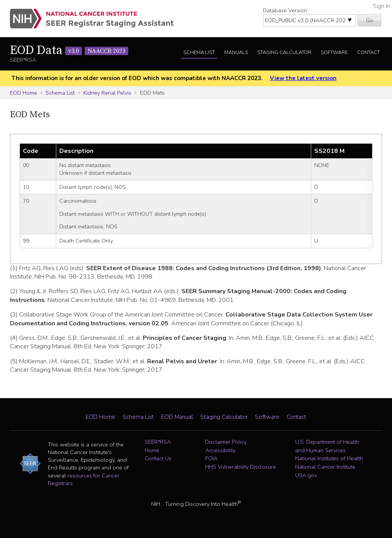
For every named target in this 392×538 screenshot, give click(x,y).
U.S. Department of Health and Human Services (327, 446)
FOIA (211, 458)
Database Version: (286, 10)
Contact (368, 52)
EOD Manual (177, 417)
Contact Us (158, 458)
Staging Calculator (284, 52)
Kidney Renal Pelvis (107, 93)
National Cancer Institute (325, 467)
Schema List (199, 52)
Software (334, 52)
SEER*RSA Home (158, 446)
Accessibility (220, 450)
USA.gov (306, 475)
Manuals (236, 52)
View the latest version (303, 78)
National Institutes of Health (329, 458)
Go (370, 20)
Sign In (381, 6)
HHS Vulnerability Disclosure (241, 467)
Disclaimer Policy (226, 442)
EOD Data (69, 51)
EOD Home (24, 93)
